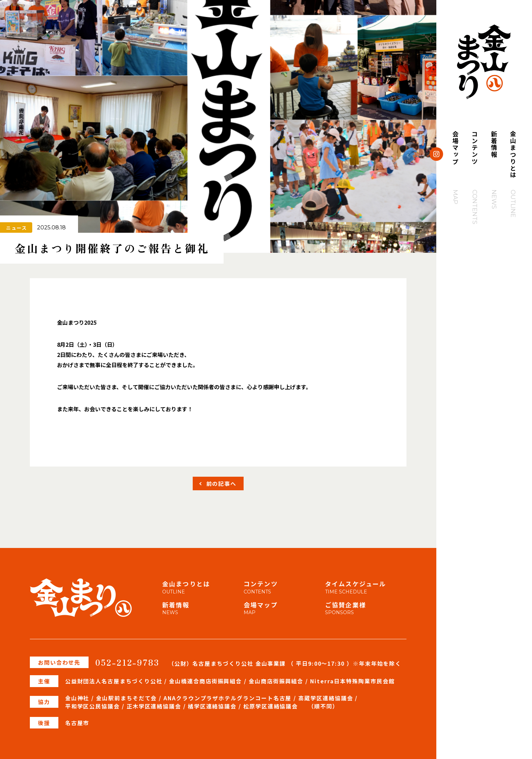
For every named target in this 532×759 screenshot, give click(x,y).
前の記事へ (222, 483)
